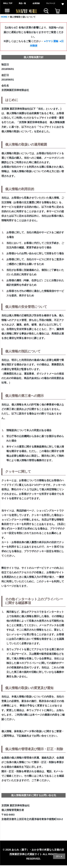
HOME (4, 17)
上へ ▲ (59, 856)
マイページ (51, 3)
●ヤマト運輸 (51, 41)
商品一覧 (22, 3)
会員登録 (36, 3)
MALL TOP (8, 3)
